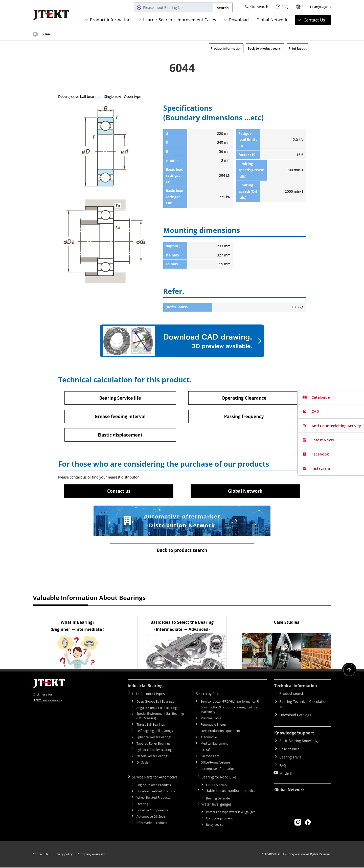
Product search (292, 695)
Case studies (290, 749)
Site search (259, 7)
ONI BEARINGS (216, 786)
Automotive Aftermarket (218, 770)
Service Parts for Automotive (156, 778)
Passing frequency (244, 417)
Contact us (119, 491)
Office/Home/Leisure (215, 763)
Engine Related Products (154, 786)
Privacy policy (63, 855)
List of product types (150, 695)
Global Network (272, 20)
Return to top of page (349, 671)
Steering (142, 805)
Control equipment (219, 819)
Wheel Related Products (153, 798)
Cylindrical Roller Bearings (155, 751)
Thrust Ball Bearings (151, 725)
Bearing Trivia (291, 756)
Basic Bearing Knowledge (300, 742)
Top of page (35, 34)
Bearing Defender (219, 799)
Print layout (298, 48)
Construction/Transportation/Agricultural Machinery (229, 711)
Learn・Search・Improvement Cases (180, 20)
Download (239, 20)
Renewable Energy (213, 725)
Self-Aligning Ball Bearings (155, 732)
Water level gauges (218, 805)
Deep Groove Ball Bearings (155, 702)
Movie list (287, 771)
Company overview (91, 855)
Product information (110, 20)
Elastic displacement (120, 435)
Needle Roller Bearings (153, 757)
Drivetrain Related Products (156, 792)
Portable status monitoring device (230, 791)
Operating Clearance (244, 398)
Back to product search (265, 48)
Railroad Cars (210, 757)
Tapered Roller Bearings (153, 744)
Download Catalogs (295, 716)
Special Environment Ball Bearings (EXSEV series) (161, 717)
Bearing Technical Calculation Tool (303, 705)
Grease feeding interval (120, 417)
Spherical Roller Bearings (154, 738)
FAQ (285, 7)
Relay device (215, 825)
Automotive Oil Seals (151, 817)
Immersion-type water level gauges (231, 812)
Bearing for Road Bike (220, 778)
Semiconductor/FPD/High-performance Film (231, 702)
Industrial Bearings (147, 687)
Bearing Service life (120, 398)
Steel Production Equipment (220, 732)
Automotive (209, 738)
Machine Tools (211, 719)
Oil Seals (142, 763)
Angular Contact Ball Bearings (157, 709)
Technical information (297, 687)
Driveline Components (152, 811)
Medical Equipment (214, 744)
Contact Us (314, 20)
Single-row (113, 96)
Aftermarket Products (152, 824)
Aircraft (206, 751)
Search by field (209, 695)
